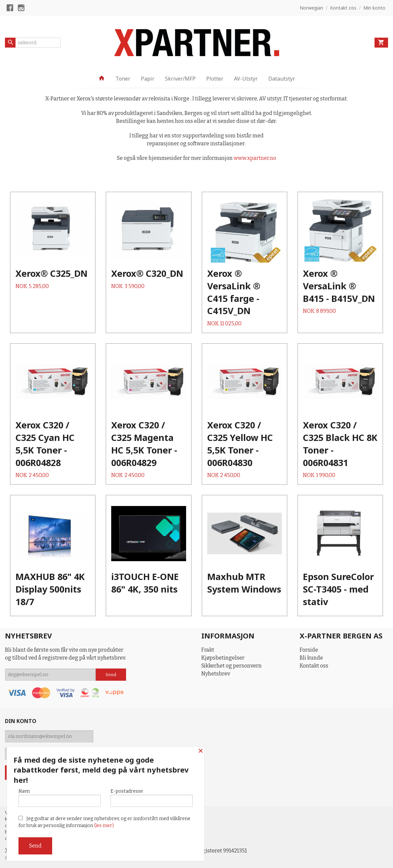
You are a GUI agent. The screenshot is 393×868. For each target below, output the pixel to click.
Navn (60, 798)
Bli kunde (311, 658)
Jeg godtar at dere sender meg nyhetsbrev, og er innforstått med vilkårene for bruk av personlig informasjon (104, 822)
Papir (148, 79)
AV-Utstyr (246, 79)
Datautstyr (282, 79)
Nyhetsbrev (216, 674)
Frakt (208, 650)
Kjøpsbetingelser (223, 658)
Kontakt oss (314, 666)
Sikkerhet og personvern (231, 666)
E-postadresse (152, 798)
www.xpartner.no (255, 158)
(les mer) (104, 826)
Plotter (215, 79)
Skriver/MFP (180, 79)
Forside (309, 650)
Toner (123, 79)
